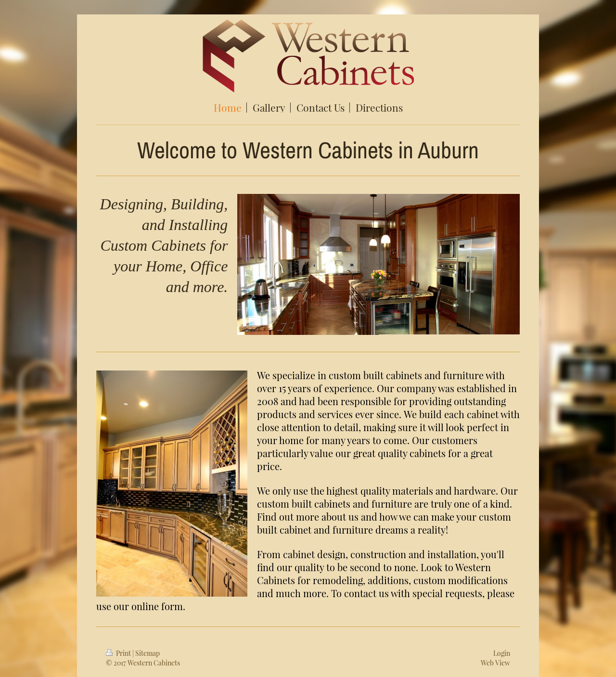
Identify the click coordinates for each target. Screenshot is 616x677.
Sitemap (148, 653)
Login (502, 653)
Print (119, 653)
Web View (495, 663)
